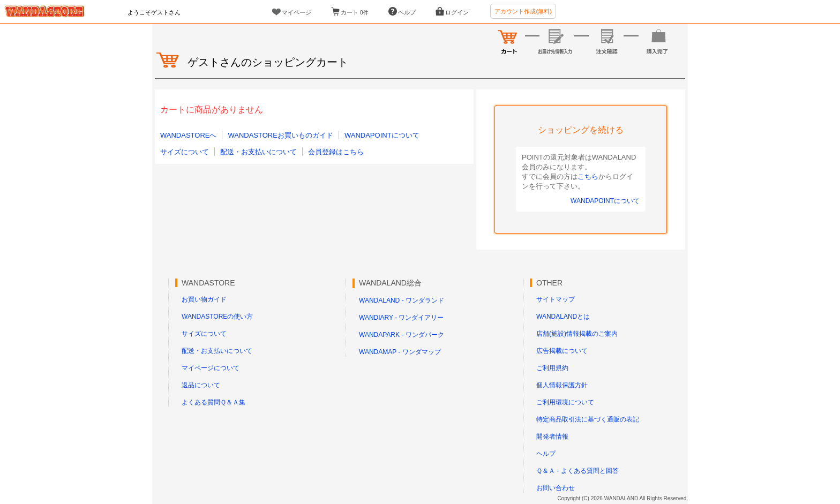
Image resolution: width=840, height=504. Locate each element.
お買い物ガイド (204, 299)
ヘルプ (407, 12)
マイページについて (211, 368)
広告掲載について (562, 351)
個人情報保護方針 (562, 385)
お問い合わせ (556, 488)
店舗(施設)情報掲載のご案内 (577, 334)
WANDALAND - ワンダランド (402, 300)
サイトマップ (556, 299)
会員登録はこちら (336, 152)
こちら (588, 176)
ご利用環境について (565, 402)
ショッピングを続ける (581, 130)
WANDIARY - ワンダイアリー (401, 318)
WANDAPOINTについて (382, 135)
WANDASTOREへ (188, 135)
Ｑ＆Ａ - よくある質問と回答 (577, 471)
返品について (201, 385)
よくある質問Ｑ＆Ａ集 (213, 402)
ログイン (457, 12)
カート (355, 12)
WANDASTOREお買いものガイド (280, 135)
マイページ (297, 12)
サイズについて (185, 152)
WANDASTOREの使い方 (217, 317)
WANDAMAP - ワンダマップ (400, 352)
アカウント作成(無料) (523, 11)
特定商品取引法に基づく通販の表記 (588, 419)
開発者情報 (552, 437)
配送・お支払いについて (258, 152)
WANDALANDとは (563, 317)
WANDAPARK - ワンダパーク (402, 335)
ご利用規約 (552, 368)
